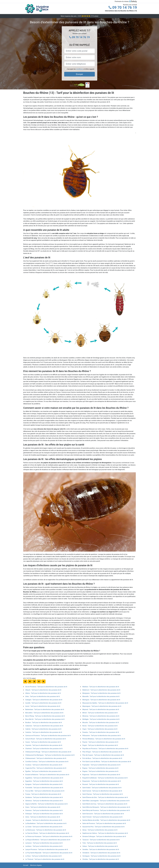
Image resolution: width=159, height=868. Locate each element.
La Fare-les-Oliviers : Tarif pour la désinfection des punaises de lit (47, 833)
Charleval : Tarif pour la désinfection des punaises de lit (44, 749)
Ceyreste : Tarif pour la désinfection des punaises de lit (44, 745)
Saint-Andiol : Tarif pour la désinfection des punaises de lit (102, 788)
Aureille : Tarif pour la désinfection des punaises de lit (43, 703)
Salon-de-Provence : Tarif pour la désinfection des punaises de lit (104, 823)
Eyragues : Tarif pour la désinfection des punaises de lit (44, 784)
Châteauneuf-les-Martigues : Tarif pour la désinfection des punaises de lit (50, 755)
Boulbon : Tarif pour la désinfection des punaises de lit (44, 723)
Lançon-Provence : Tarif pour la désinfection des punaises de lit (47, 849)
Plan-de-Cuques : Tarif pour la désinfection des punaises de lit (103, 755)
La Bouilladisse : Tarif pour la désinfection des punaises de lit (46, 823)
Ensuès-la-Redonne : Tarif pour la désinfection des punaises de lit (47, 775)
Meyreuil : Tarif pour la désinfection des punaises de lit (101, 709)
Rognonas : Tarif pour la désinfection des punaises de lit (101, 775)
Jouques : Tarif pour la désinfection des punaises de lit (44, 820)
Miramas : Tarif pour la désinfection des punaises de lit (101, 716)
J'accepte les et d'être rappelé (81, 69)
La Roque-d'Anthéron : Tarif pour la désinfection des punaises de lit (48, 840)
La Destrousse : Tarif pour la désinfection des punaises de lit (46, 830)
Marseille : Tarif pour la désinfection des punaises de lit (101, 696)
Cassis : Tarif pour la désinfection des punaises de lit (43, 742)
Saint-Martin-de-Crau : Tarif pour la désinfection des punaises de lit (105, 804)
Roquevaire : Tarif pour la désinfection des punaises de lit (102, 781)
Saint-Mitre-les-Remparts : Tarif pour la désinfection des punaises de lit (106, 807)
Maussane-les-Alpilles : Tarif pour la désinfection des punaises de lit (105, 703)
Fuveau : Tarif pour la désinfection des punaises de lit (43, 794)
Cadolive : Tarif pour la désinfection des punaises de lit (44, 732)
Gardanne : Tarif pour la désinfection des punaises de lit (44, 797)
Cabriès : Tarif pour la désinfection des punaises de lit (43, 729)
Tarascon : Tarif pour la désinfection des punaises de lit (101, 840)
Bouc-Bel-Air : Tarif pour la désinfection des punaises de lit (45, 719)
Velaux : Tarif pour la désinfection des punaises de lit (100, 846)
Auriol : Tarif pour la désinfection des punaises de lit (43, 706)
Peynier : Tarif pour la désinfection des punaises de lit (100, 742)
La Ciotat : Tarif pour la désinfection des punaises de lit (44, 827)
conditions (79, 69)
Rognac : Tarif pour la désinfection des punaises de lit (100, 768)
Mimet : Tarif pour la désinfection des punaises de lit (100, 713)
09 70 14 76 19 (123, 8)
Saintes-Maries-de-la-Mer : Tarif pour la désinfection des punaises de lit (106, 820)
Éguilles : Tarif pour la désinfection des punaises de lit (43, 771)
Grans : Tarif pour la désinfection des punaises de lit (43, 807)
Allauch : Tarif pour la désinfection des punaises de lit (43, 690)
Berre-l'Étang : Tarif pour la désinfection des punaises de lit (45, 716)
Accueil (26, 865)
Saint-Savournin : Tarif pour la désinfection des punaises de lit (103, 814)
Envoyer (79, 74)
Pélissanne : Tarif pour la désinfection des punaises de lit (102, 736)
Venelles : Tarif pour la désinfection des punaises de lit (101, 849)
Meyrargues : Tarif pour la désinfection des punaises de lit (102, 706)
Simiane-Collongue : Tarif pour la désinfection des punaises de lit (104, 836)
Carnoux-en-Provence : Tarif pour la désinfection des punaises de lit (48, 736)
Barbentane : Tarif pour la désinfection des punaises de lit (45, 709)
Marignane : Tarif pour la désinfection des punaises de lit (102, 693)
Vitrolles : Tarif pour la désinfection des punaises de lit (101, 859)
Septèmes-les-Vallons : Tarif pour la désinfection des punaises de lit (105, 833)
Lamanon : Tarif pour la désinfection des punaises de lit (44, 843)
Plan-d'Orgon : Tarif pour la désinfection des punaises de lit (102, 752)
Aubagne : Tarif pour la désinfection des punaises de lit (44, 700)
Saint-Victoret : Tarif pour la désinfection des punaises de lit (102, 817)
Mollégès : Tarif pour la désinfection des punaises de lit (101, 719)
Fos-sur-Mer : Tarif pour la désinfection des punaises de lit (45, 791)
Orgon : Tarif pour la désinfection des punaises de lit (100, 729)
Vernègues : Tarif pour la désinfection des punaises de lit (101, 856)
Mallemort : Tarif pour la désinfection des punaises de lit (101, 690)
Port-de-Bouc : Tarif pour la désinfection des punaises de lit (102, 758)
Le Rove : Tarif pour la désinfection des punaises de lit (43, 856)
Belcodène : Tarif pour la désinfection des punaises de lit (44, 713)
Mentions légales (36, 865)
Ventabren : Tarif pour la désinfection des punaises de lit (101, 853)
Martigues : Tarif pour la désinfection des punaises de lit (101, 700)
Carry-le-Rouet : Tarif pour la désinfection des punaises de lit (46, 739)
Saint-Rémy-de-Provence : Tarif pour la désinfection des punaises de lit (106, 810)
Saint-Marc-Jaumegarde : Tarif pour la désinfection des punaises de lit (106, 801)
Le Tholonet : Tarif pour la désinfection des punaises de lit (45, 859)
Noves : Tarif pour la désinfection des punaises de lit (100, 726)
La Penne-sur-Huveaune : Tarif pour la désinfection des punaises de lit (49, 836)
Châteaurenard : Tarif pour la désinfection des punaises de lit (46, 758)
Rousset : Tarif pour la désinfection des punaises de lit (101, 784)
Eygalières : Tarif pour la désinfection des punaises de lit (44, 778)
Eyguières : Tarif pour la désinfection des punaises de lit (44, 781)
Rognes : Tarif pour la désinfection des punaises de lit (100, 771)
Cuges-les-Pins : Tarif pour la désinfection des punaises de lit (46, 768)
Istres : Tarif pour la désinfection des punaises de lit (43, 817)
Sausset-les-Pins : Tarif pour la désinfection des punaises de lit (103, 827)
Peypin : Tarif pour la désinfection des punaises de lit (100, 745)
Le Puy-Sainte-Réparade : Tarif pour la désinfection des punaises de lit (49, 853)
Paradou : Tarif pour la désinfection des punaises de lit (101, 732)
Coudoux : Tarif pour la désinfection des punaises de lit (44, 765)
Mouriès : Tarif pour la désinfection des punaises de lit (101, 723)
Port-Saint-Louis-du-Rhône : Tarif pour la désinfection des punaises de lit (107, 762)
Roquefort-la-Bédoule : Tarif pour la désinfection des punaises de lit (105, 778)
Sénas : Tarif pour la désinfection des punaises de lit (100, 830)
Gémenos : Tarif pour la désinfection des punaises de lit (44, 801)
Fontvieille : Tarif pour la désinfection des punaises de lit (44, 788)
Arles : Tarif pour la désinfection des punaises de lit (43, 696)
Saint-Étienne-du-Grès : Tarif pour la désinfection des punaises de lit (105, 797)
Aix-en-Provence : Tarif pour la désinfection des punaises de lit (46, 687)
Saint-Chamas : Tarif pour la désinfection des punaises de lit (103, 794)
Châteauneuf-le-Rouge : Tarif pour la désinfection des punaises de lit (48, 752)
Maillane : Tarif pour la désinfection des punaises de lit (101, 687)
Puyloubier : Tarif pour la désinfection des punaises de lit (101, 765)
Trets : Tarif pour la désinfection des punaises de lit (100, 843)
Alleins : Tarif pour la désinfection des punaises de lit (43, 693)
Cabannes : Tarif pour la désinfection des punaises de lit (44, 726)
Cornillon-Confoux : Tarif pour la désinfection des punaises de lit (47, 762)
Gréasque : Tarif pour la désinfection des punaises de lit (44, 814)
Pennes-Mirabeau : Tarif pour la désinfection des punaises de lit (104, 739)
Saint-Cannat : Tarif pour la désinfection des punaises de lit (102, 791)
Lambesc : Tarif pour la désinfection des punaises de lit (44, 846)
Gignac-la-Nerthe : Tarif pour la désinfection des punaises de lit (46, 804)
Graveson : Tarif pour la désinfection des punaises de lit (44, 810)
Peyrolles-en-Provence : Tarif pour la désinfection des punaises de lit (105, 749)
